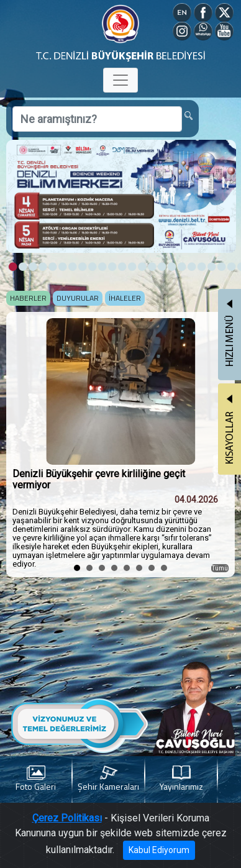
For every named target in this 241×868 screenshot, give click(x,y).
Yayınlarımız (181, 779)
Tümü (220, 568)
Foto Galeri (36, 779)
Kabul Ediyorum (159, 850)
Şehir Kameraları (108, 779)
